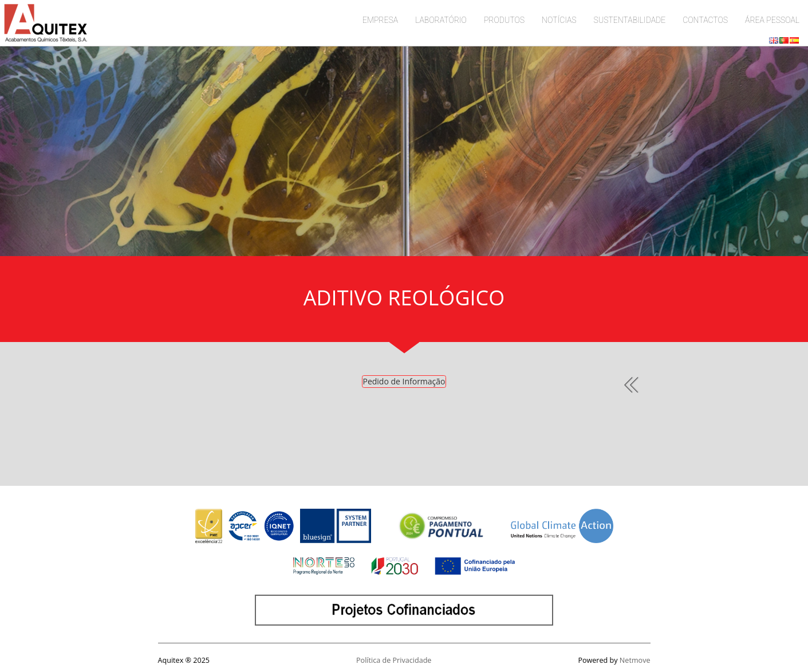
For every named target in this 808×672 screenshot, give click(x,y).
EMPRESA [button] (380, 20)
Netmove (635, 660)
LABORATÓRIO (441, 20)
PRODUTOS (504, 20)
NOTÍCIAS (559, 20)
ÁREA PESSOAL (772, 20)
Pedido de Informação (404, 381)
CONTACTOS (705, 20)
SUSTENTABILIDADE (630, 20)
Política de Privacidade (394, 660)
